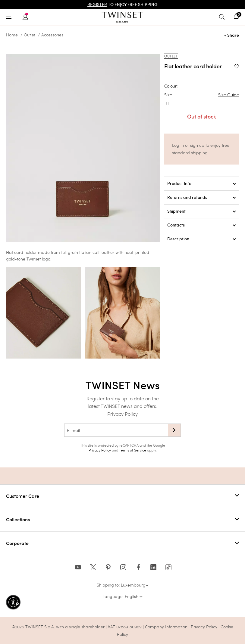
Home (12, 35)
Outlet (30, 35)
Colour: (171, 86)
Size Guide (229, 95)
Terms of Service (133, 450)
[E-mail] (116, 430)
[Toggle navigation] (10, 17)
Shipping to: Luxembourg (123, 585)
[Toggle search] (223, 17)
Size (202, 95)
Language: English (123, 596)
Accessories (52, 35)
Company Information (166, 627)
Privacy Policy (123, 414)
